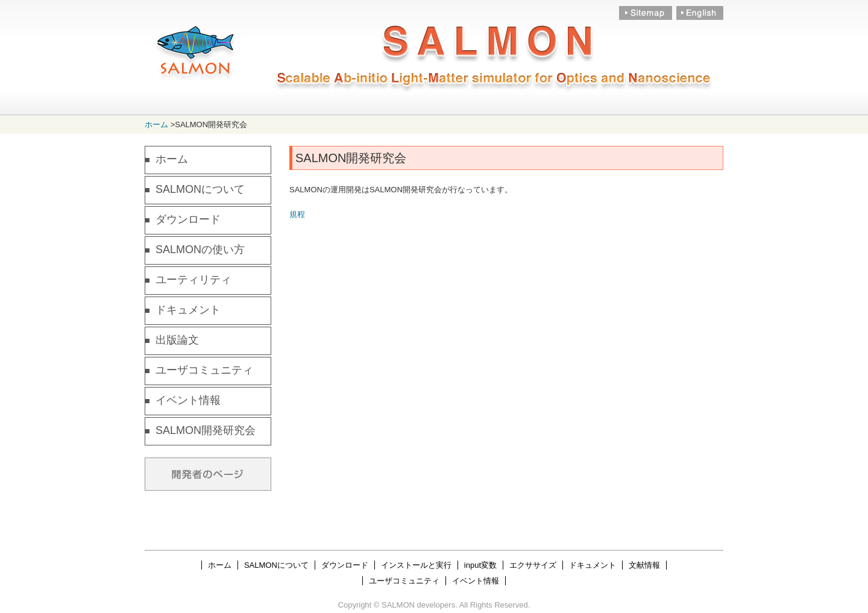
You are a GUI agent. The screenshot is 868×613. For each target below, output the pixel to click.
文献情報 (644, 565)
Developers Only (208, 474)
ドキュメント (188, 310)
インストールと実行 (416, 565)
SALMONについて (200, 189)
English (699, 14)
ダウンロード (188, 219)
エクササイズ (533, 565)
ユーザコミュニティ (204, 370)
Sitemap (646, 14)
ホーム (156, 124)
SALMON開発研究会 (206, 430)
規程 (297, 214)
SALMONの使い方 (200, 250)
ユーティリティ (193, 280)
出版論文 (177, 340)
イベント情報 (188, 400)
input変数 (480, 565)
